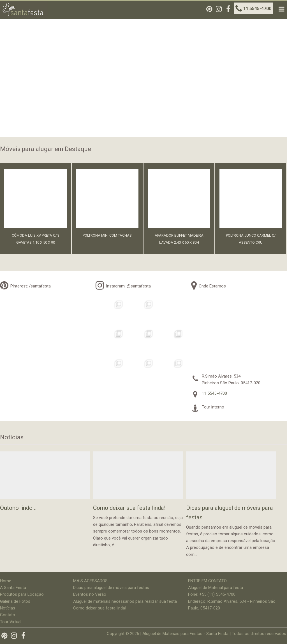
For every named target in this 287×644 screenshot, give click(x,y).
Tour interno (213, 407)
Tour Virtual (11, 622)
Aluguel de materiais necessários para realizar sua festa (125, 601)
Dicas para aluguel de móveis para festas (111, 588)
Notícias (8, 608)
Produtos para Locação (22, 594)
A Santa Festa (13, 588)
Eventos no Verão (90, 594)
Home (6, 581)
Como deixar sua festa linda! (100, 608)
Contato (8, 615)
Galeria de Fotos (15, 601)
